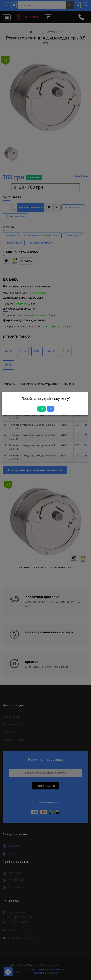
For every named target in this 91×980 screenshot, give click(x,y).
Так (42, 409)
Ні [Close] (51, 409)
